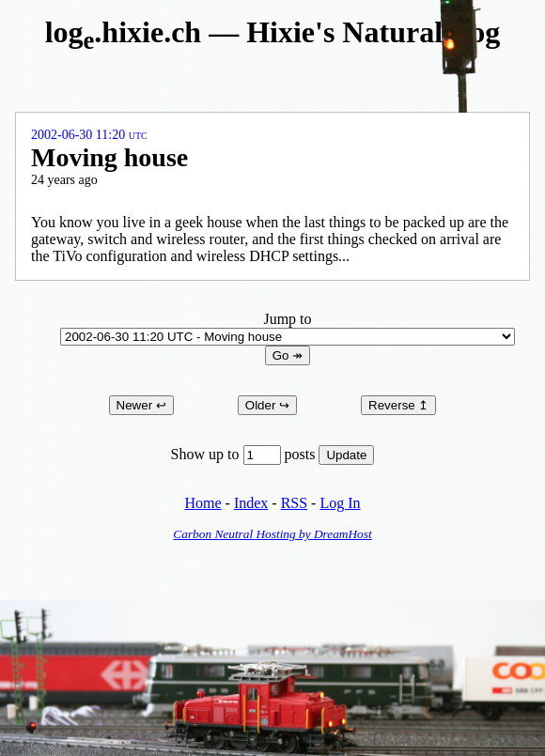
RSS (294, 503)
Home (202, 503)
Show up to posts (245, 454)
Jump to (288, 327)
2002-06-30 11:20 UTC (89, 135)
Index (251, 503)
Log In (340, 503)
